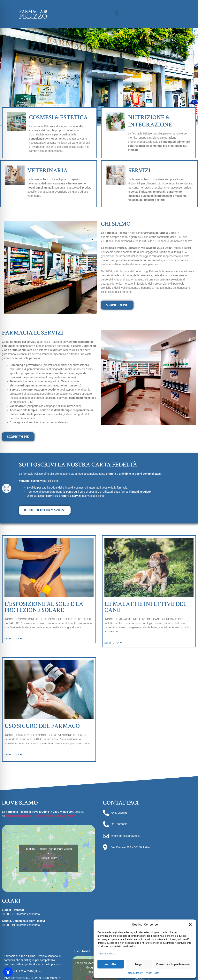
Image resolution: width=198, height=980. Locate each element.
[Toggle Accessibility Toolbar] (8, 972)
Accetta (110, 964)
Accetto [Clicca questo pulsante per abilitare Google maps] (49, 866)
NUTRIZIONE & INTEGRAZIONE (150, 121)
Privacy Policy (152, 973)
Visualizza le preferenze (173, 964)
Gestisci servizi (108, 954)
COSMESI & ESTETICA (58, 117)
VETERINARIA (48, 171)
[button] (190, 925)
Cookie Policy (135, 973)
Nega (139, 964)
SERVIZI (139, 171)
